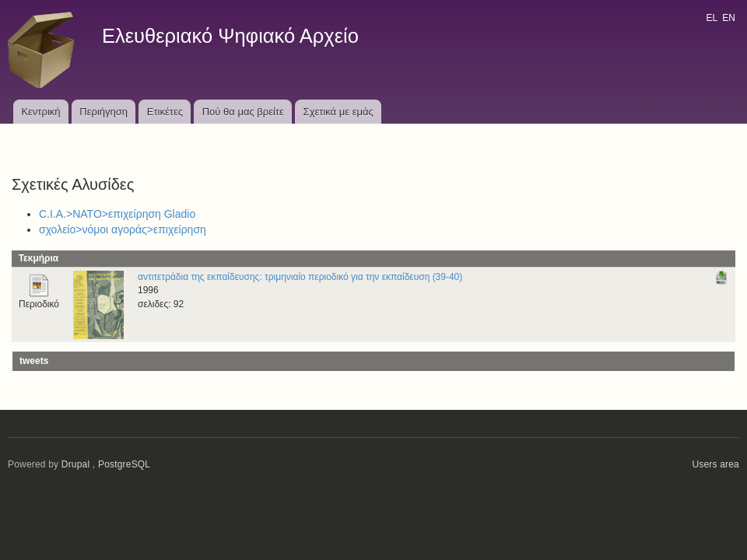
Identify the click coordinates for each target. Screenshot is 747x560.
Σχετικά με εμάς (338, 112)
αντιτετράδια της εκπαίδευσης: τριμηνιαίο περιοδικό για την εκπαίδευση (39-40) (300, 277)
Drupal (76, 464)
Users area (715, 464)
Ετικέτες (165, 112)
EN (729, 18)
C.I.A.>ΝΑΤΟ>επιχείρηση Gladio (117, 214)
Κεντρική (40, 112)
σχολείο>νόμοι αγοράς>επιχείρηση (123, 229)
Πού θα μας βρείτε (243, 112)
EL (711, 18)
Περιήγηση (103, 112)
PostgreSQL (124, 464)
